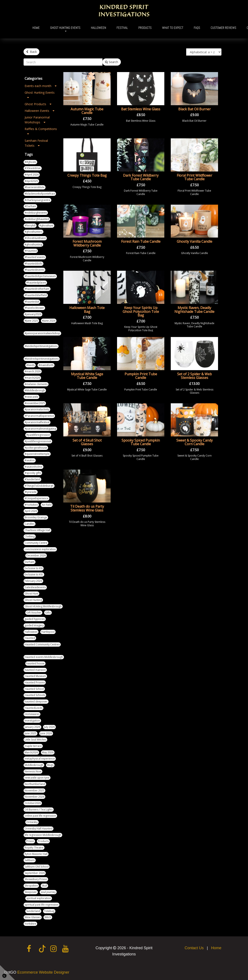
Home (36, 28)
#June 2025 (31, 321)
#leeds (30, 365)
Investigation (32, 721)
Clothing (30, 536)
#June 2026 (49, 321)
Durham (30, 562)
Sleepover (31, 892)
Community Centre (36, 543)
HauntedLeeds (33, 708)
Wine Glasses (33, 917)
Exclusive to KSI (34, 568)
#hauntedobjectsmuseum (40, 276)
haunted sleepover (36, 701)
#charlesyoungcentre (37, 200)
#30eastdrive (33, 168)
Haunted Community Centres (42, 644)
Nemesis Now (33, 771)
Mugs (50, 765)
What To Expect (173, 28)
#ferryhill (30, 225)
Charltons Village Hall (37, 530)
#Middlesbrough (35, 390)
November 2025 (34, 790)
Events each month (41, 86)
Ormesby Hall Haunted (39, 828)
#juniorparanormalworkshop (42, 333)
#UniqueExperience (36, 498)
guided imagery (34, 625)
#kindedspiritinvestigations (41, 346)
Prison (30, 841)
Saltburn (30, 860)
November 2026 (34, 797)
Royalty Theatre (34, 848)
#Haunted (31, 251)
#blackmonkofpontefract (40, 194)
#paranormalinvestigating (40, 429)
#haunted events (35, 257)
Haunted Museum (35, 676)
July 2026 (49, 727)
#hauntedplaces (36, 283)
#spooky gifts (33, 473)
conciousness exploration (40, 549)
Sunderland (33, 911)
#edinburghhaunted (37, 219)
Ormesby (32, 822)
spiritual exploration (39, 898)
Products (145, 28)
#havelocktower (34, 308)
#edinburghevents (36, 213)
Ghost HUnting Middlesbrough (43, 606)
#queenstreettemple (37, 454)
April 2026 (31, 511)
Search (112, 62)
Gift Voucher (34, 613)
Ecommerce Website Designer (43, 972)
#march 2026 (33, 371)
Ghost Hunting (33, 600)
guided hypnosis (35, 619)
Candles (30, 524)
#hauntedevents (34, 270)
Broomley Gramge (36, 517)
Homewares (32, 714)
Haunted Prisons (35, 682)
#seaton (30, 460)
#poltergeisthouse (36, 448)
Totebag (49, 911)
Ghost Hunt (31, 593)
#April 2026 (32, 175)
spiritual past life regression (42, 905)
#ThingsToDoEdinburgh (39, 486)
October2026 (33, 803)
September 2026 (35, 873)
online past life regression (40, 816)
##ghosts (30, 162)
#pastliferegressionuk (38, 441)
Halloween (99, 28)
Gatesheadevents (35, 587)
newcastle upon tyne (37, 778)
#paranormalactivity (37, 409)
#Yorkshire (31, 505)
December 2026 (36, 555)
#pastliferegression (38, 435)
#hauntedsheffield (36, 295)
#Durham (30, 206)
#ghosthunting (33, 245)
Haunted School (34, 689)
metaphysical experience (40, 759)
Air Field (47, 505)
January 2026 (32, 727)
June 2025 (30, 733)
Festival (122, 28)
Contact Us (194, 948)
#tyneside (31, 492)
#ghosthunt (46, 225)
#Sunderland (32, 479)
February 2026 (33, 581)
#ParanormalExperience (39, 416)
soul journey (48, 892)
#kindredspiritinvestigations (42, 359)
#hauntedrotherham (37, 289)
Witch (48, 917)
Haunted (30, 638)
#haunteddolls (33, 264)
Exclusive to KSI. (34, 574)
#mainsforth (46, 365)
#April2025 (31, 181)
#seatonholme (33, 467)
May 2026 (48, 752)
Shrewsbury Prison (36, 879)
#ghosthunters (33, 232)
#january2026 (33, 314)
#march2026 (32, 378)
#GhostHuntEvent (35, 238)
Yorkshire (30, 924)
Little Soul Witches (35, 740)
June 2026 (46, 733)
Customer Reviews (223, 28)
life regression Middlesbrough (43, 835)
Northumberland (35, 784)
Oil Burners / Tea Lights (39, 809)
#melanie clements (36, 384)
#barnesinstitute (35, 187)
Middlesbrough (34, 765)
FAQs (197, 28)
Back (31, 52)
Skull (44, 886)
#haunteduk (32, 302)
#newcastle (31, 397)
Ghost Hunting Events (65, 28)
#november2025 (35, 403)
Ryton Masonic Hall (36, 854)
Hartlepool (48, 632)
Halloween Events (39, 111)
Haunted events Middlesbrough (44, 657)
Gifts (48, 613)
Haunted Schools (35, 695)
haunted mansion (35, 670)
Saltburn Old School (37, 867)
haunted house (35, 663)
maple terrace (33, 746)
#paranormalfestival (37, 422)
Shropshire (31, 886)
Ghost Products (38, 104)
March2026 (31, 752)
